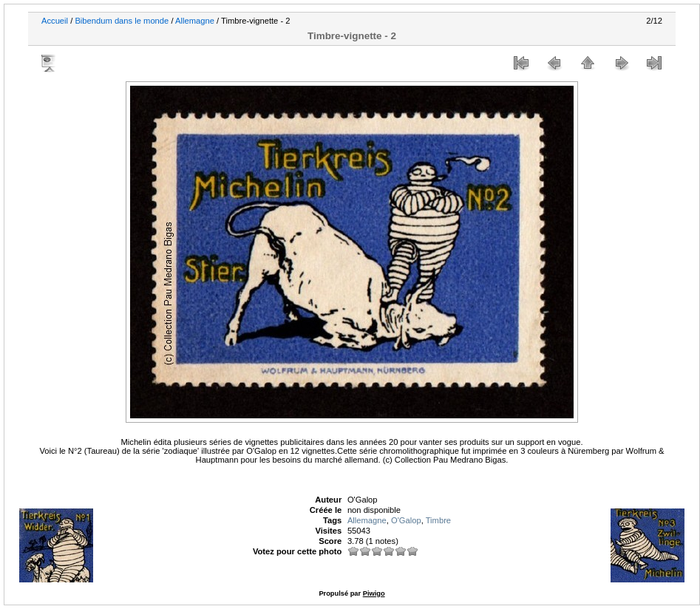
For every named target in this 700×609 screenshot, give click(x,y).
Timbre (438, 520)
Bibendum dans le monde (122, 21)
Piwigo (374, 593)
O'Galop (406, 520)
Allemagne (195, 21)
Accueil (55, 21)
